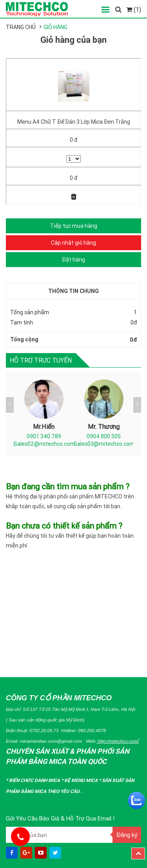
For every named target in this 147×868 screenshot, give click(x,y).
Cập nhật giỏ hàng (73, 243)
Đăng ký (127, 835)
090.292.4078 (92, 730)
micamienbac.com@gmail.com (51, 741)
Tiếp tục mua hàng (74, 226)
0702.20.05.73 (44, 730)
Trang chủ (21, 27)
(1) (134, 9)
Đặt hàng (73, 260)
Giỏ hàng (55, 27)
